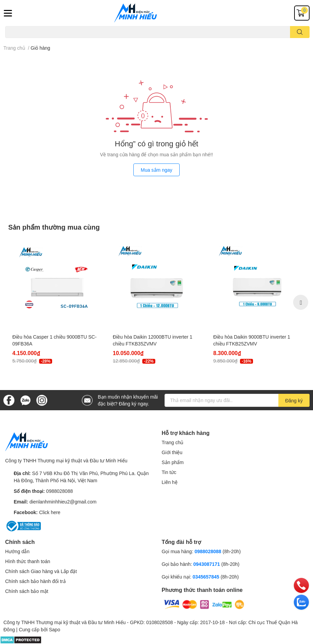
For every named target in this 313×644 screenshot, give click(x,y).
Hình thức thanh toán (28, 561)
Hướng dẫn (17, 551)
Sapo (55, 629)
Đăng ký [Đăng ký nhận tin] (294, 400)
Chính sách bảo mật (27, 591)
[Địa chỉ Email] (237, 400)
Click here (50, 512)
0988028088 (60, 491)
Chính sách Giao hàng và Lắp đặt (41, 571)
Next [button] (301, 302)
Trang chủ (173, 442)
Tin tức (169, 472)
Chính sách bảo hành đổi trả (35, 581)
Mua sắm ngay (156, 170)
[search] (300, 32)
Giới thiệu (172, 452)
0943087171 (207, 564)
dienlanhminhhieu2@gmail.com (63, 502)
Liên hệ (170, 482)
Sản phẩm (173, 462)
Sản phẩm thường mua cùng (54, 227)
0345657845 (206, 577)
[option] (56, 302)
